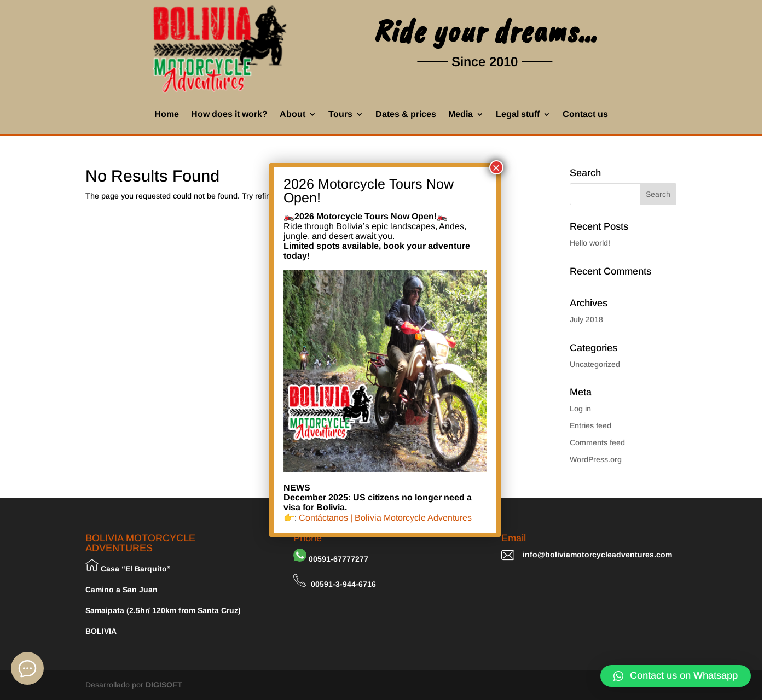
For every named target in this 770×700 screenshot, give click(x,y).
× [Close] (496, 167)
